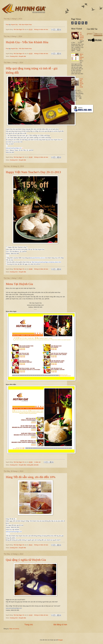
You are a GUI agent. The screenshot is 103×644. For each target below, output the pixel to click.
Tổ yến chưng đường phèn (82, 36)
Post (7, 25)
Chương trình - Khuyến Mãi (18, 56)
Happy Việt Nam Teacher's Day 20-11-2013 (33, 172)
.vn (15, 148)
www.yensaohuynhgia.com (14, 532)
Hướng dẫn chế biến (33, 465)
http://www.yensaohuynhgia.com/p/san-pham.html (46, 262)
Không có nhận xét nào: (41, 29)
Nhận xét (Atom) (14, 629)
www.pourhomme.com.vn (37, 258)
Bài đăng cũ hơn (60, 625)
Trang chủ (29, 625)
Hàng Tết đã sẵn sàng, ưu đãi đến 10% (31, 477)
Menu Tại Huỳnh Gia (19, 284)
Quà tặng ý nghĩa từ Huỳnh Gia (26, 560)
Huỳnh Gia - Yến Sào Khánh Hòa (27, 42)
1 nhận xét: (38, 462)
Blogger (61, 640)
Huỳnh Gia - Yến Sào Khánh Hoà (21, 25)
